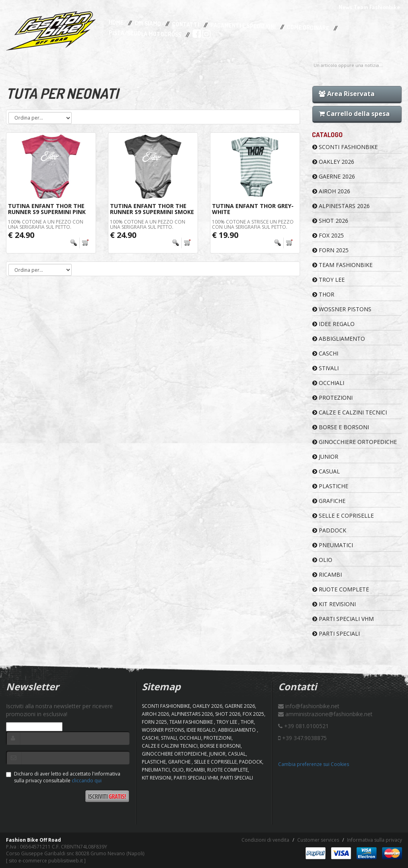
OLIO (322, 560)
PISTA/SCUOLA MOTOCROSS (145, 34)
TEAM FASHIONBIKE (342, 265)
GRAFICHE (329, 501)
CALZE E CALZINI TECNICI (350, 412)
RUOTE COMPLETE (341, 589)
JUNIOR (325, 457)
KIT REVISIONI (334, 604)
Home (116, 23)
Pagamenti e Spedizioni (243, 26)
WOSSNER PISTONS (342, 309)
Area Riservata (347, 94)
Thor (323, 294)
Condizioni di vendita (265, 840)
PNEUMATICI (333, 545)
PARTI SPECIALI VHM (343, 619)
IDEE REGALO (333, 324)
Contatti (186, 25)
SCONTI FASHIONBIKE (345, 147)
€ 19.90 (225, 235)
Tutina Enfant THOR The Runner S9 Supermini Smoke (152, 209)
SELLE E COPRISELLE (343, 515)
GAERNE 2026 (334, 176)
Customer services (318, 840)
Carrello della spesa (354, 114)
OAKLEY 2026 (333, 162)
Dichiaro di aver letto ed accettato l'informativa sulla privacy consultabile (63, 777)
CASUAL (326, 471)
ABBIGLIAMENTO (339, 339)
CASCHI (325, 353)
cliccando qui (87, 781)
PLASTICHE (330, 486)
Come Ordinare (308, 28)
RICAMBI (327, 574)
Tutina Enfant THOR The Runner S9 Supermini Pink (47, 209)
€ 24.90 (21, 235)
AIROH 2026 (331, 191)
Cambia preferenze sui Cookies (314, 764)
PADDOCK (329, 530)
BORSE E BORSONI (341, 427)
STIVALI (326, 368)
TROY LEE (329, 280)
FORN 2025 (331, 250)
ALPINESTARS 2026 (341, 206)
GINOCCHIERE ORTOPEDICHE (355, 442)
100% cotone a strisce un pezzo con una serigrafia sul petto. (253, 224)
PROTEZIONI (332, 398)
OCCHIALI (328, 383)
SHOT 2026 (330, 221)
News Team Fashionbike (369, 7)
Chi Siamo (148, 24)
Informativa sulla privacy (375, 840)
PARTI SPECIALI (336, 633)
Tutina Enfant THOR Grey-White (253, 209)
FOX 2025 (328, 235)
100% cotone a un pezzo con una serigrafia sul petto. (46, 224)
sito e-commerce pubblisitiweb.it (46, 861)
